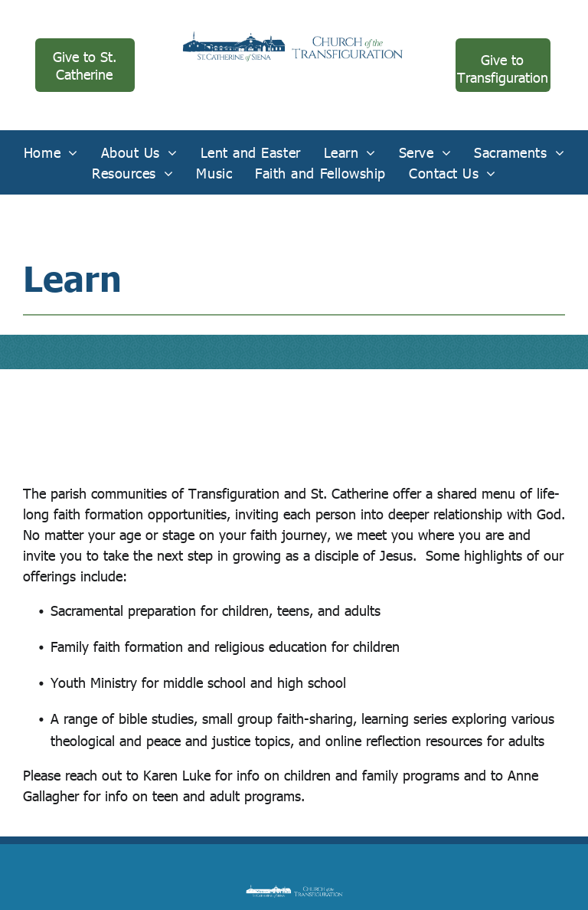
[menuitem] (51, 152)
